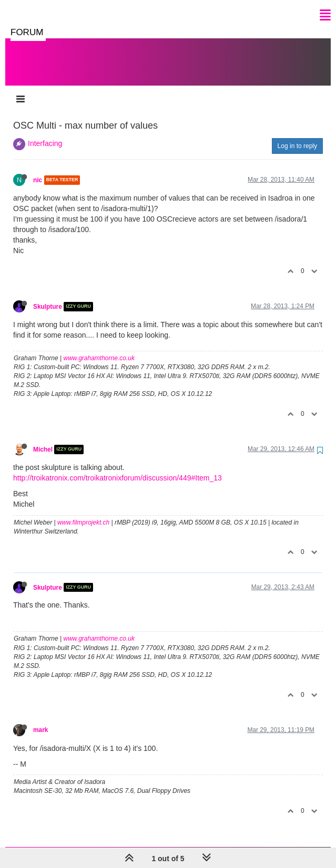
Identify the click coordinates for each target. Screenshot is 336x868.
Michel (43, 439)
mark (40, 719)
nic (38, 170)
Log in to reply (297, 135)
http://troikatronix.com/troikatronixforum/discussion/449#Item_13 (118, 467)
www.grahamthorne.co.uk (99, 348)
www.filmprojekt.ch (83, 512)
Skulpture (48, 296)
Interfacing (45, 133)
